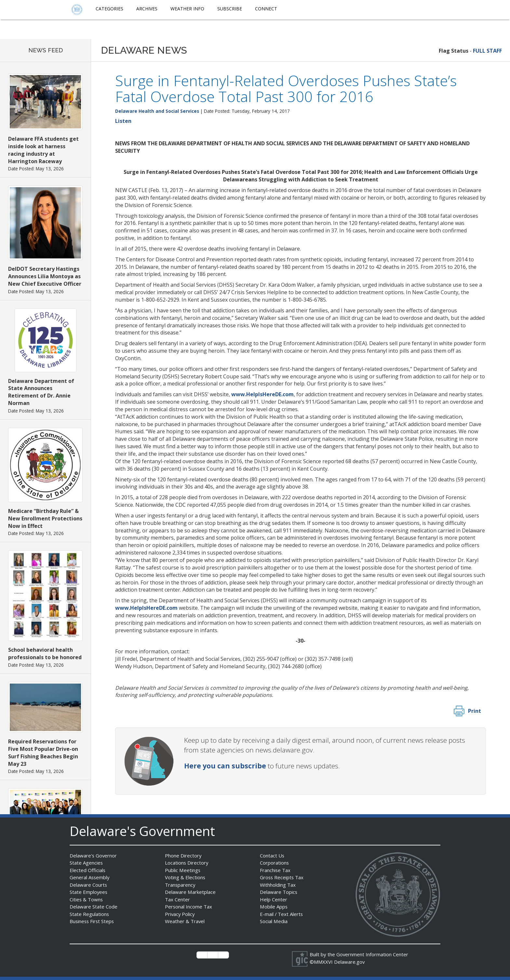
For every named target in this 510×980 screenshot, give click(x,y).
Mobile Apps (274, 907)
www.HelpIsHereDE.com (262, 394)
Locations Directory (187, 863)
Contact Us (272, 856)
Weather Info (187, 9)
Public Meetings (183, 870)
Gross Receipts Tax (282, 877)
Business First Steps (93, 921)
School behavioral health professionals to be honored (45, 653)
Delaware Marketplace (190, 892)
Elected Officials (88, 870)
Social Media (274, 921)
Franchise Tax (275, 870)
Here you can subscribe (225, 766)
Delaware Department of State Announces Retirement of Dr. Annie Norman (41, 392)
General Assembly (90, 877)
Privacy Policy (180, 914)
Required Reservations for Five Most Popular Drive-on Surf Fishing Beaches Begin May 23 (43, 753)
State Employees (89, 892)
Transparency (180, 885)
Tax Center (177, 899)
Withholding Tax (278, 885)
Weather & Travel (185, 921)
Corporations (275, 863)
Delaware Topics (279, 892)
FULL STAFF (487, 51)
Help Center (274, 899)
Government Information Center (372, 954)
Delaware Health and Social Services (157, 111)
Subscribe (230, 9)
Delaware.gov (349, 962)
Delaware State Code (94, 907)
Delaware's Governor (94, 856)
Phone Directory (183, 856)
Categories (109, 9)
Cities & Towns (87, 899)
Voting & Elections (185, 877)
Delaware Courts (88, 885)
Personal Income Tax (189, 907)
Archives (147, 9)
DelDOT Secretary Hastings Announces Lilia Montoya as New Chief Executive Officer (45, 276)
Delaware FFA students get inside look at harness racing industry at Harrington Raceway (43, 150)
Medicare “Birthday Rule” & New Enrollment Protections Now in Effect (45, 518)
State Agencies (86, 863)
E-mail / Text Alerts (282, 914)
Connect (266, 9)
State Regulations (89, 914)
